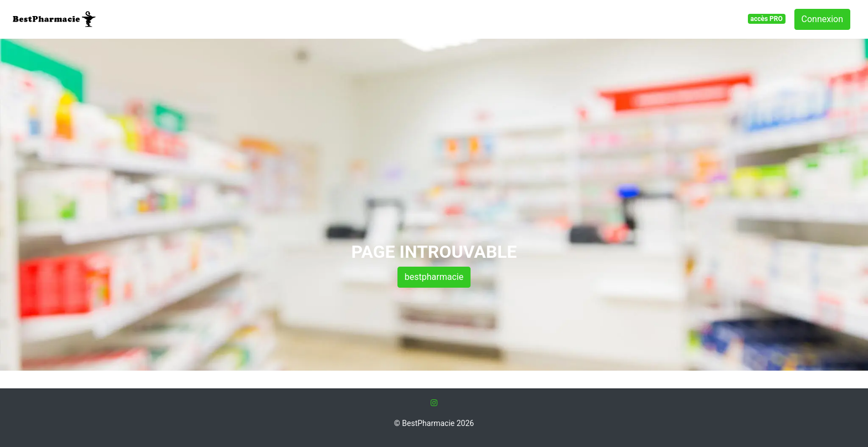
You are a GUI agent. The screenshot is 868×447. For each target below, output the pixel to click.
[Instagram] (434, 403)
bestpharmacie (434, 277)
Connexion (822, 19)
